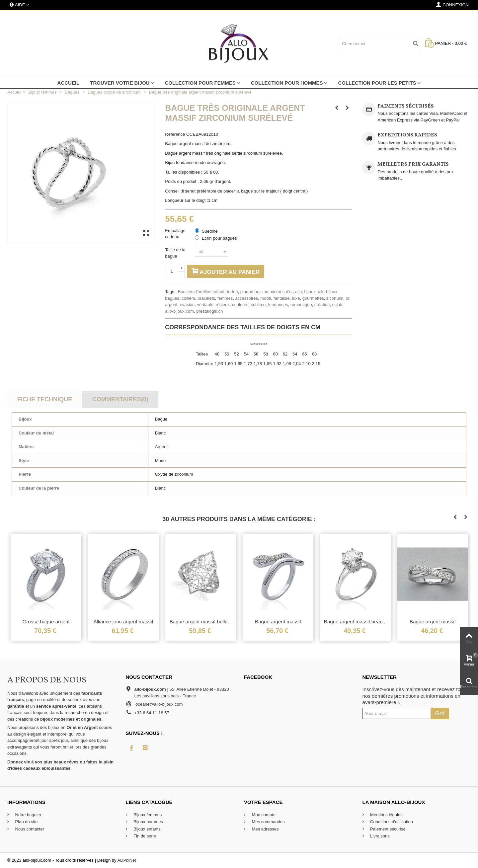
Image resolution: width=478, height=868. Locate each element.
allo (298, 292)
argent (171, 305)
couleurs (240, 305)
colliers (188, 298)
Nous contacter (29, 829)
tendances (278, 305)
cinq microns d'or (277, 292)
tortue (232, 292)
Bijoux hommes (148, 822)
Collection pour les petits (377, 83)
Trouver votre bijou (120, 83)
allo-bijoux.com (179, 311)
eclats (338, 305)
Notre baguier (28, 815)
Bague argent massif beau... (355, 622)
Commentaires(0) (120, 399)
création (322, 305)
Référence (175, 134)
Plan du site (26, 822)
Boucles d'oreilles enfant (201, 292)
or (348, 298)
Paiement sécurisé (388, 829)
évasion (187, 305)
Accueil (69, 83)
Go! (440, 713)
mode (266, 298)
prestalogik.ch (209, 311)
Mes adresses (265, 829)
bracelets (206, 298)
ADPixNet (126, 860)
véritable (205, 305)
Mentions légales (386, 815)
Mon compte (263, 815)
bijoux (310, 292)
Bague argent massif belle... (201, 622)
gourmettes (313, 298)
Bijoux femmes (147, 815)
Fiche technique (45, 399)
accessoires (246, 298)
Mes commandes (268, 822)
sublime (258, 305)
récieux (223, 305)
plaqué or (249, 292)
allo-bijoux (328, 292)
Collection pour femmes (200, 83)
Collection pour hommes (287, 83)
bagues (172, 298)
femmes (225, 298)
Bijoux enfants (147, 829)
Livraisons (379, 836)
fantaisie (281, 298)
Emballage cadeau (175, 234)
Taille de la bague (175, 253)
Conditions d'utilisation (391, 822)
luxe (296, 298)
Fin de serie (144, 836)
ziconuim (335, 298)
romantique (301, 305)
